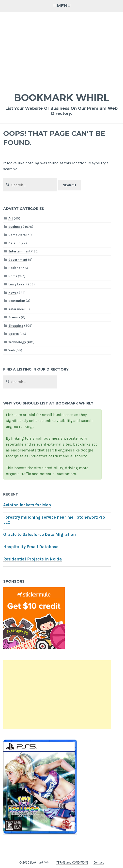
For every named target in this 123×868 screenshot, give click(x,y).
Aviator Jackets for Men (27, 505)
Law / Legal (17, 284)
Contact (99, 862)
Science (14, 317)
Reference (16, 309)
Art (11, 218)
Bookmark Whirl (62, 98)
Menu (64, 6)
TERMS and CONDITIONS (72, 862)
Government (18, 260)
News (12, 293)
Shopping (16, 326)
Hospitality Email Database (31, 547)
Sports (14, 334)
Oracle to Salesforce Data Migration (39, 535)
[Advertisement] (61, 49)
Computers (17, 235)
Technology (17, 342)
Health (13, 268)
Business (15, 227)
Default (14, 243)
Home (13, 276)
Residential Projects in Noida (32, 559)
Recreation (17, 301)
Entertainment (19, 251)
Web (12, 350)
